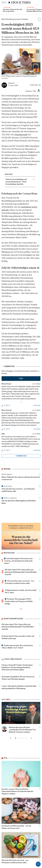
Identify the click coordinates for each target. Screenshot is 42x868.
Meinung (7, 469)
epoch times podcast (13, 661)
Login (21, 378)
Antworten (37, 405)
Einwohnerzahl (21, 135)
